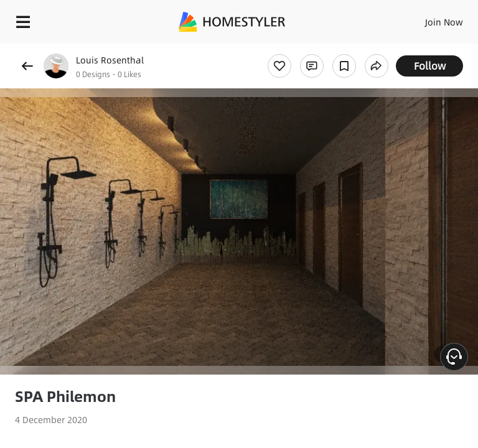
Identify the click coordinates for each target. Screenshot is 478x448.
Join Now (444, 22)
